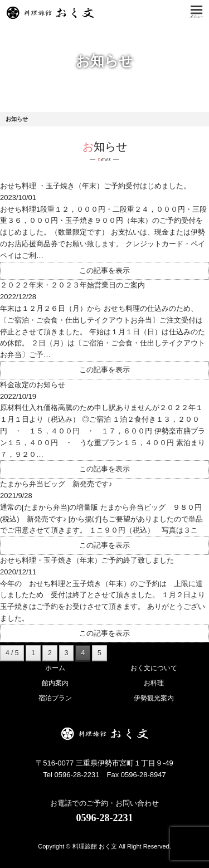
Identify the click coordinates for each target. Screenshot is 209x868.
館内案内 (55, 683)
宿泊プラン (55, 698)
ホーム (55, 668)
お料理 (154, 683)
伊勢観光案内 (154, 698)
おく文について (154, 668)
